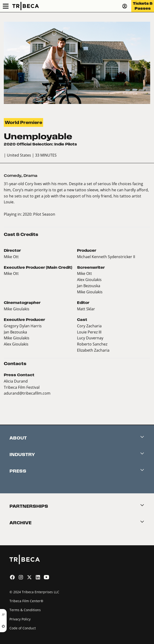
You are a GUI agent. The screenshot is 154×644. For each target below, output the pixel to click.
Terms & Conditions (25, 610)
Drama (30, 176)
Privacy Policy (20, 619)
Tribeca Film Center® (26, 601)
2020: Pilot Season (39, 214)
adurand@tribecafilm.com (27, 393)
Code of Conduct (23, 628)
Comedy (13, 176)
